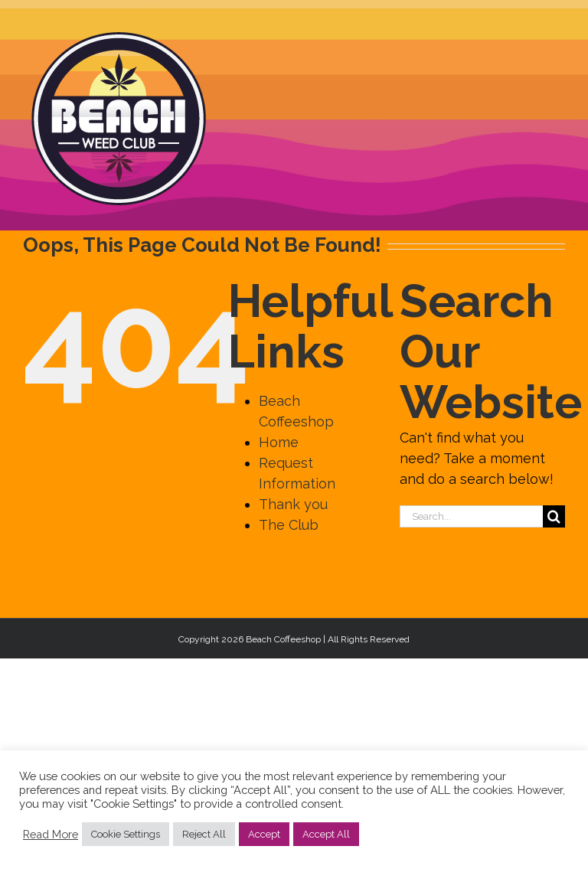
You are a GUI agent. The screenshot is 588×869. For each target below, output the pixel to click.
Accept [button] (264, 834)
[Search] (554, 516)
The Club (289, 525)
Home (279, 442)
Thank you (293, 504)
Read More (51, 834)
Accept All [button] (326, 834)
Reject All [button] (204, 834)
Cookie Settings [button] (126, 834)
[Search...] (471, 516)
